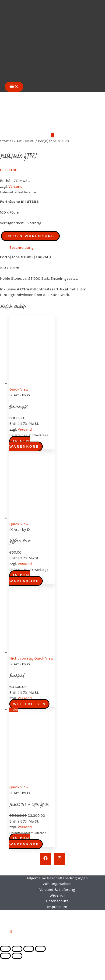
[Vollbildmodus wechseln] (17, 949)
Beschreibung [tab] (21, 247)
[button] (11, 931)
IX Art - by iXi (23, 141)
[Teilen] (29, 949)
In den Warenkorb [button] (24, 444)
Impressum (57, 907)
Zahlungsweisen (57, 884)
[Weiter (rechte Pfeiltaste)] (17, 956)
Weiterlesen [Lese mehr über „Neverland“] (29, 704)
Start (4, 141)
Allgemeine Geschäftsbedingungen (57, 878)
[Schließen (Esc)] (40, 949)
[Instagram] (59, 859)
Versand (15, 186)
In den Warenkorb (30, 236)
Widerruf (57, 895)
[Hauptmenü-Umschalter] (14, 87)
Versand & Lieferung (57, 890)
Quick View (19, 389)
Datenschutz (57, 901)
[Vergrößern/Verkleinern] (5, 949)
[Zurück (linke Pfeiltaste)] (5, 956)
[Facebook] (45, 859)
